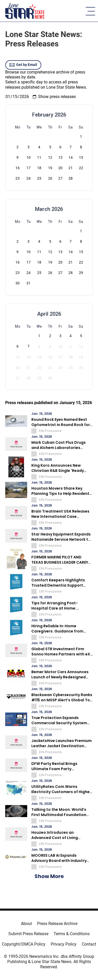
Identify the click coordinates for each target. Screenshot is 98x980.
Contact (89, 944)
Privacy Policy (64, 944)
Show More (49, 876)
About (26, 924)
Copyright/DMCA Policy (24, 944)
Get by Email (23, 65)
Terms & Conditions (72, 934)
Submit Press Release (28, 934)
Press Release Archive (57, 924)
